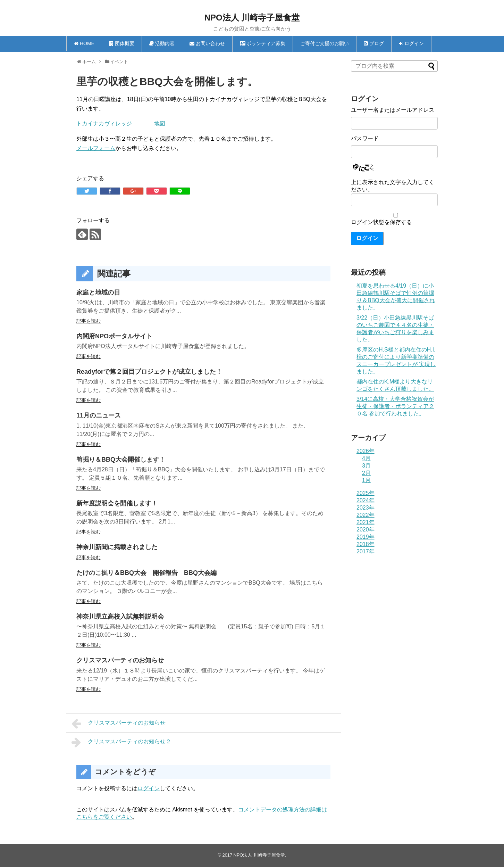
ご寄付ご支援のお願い (325, 43)
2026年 (366, 451)
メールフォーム (96, 148)
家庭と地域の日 (98, 292)
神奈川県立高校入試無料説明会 (120, 617)
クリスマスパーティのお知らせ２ (121, 742)
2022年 (366, 515)
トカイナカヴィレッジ (104, 123)
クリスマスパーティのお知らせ (120, 660)
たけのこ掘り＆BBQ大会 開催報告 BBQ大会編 (146, 573)
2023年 (366, 508)
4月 (366, 458)
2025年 (366, 493)
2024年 (366, 500)
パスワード (365, 138)
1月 (366, 480)
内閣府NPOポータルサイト (114, 336)
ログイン (149, 788)
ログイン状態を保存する (381, 222)
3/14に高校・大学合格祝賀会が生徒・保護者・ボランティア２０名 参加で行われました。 (395, 406)
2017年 (366, 551)
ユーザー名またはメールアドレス (393, 110)
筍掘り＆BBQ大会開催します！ (121, 460)
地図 (160, 123)
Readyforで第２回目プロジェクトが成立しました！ (149, 372)
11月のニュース (99, 415)
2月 (366, 473)
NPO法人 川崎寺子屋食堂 (252, 18)
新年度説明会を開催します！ (117, 503)
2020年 (366, 530)
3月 (366, 466)
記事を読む (89, 321)
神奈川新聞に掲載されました (117, 547)
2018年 (366, 544)
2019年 (366, 537)
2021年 (366, 522)
